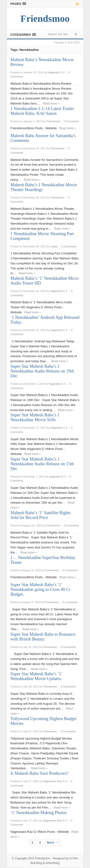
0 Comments (71, 121)
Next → (53, 843)
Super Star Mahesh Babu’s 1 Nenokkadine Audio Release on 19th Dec (42, 371)
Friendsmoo (43, 858)
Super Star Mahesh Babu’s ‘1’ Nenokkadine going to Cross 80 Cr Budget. (41, 589)
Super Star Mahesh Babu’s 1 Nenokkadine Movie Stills (35, 417)
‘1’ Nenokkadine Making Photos (39, 813)
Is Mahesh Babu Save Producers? (39, 773)
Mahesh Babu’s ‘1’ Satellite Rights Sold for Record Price (41, 515)
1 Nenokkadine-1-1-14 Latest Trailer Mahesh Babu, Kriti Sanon (42, 111)
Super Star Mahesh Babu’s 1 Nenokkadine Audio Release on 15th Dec (42, 464)
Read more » (51, 104)
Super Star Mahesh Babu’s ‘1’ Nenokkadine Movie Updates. (36, 676)
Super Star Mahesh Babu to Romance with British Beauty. (43, 637)
